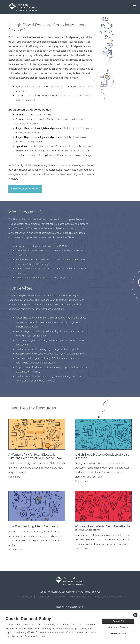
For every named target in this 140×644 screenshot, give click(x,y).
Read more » (15, 477)
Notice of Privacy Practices (108, 597)
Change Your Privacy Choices (51, 597)
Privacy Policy (25, 597)
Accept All (118, 621)
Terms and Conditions (80, 597)
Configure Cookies (118, 627)
